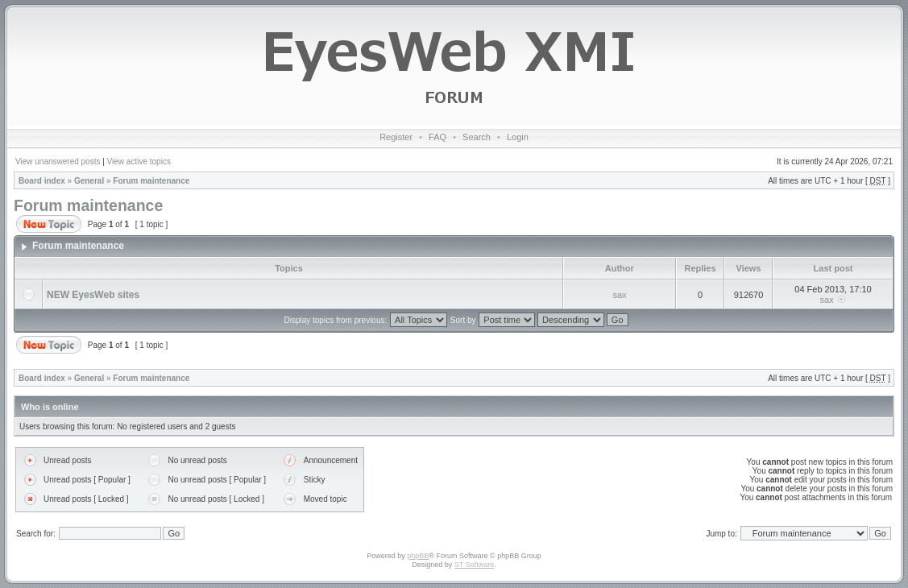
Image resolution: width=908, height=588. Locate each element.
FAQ (437, 137)
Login (518, 137)
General (89, 181)
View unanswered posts (58, 161)
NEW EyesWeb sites (93, 295)
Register (396, 137)
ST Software (474, 565)
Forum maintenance (151, 181)
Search (477, 137)
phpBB (418, 556)
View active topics (139, 161)
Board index (42, 181)
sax (619, 295)
